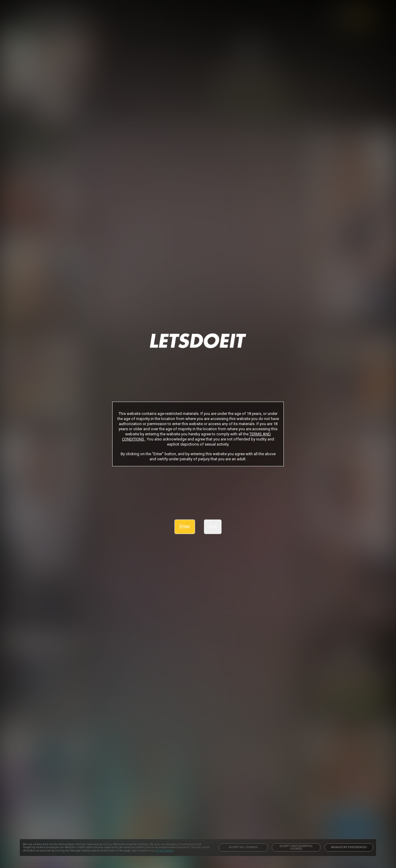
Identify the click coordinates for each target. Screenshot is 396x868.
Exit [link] (213, 527)
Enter (185, 527)
